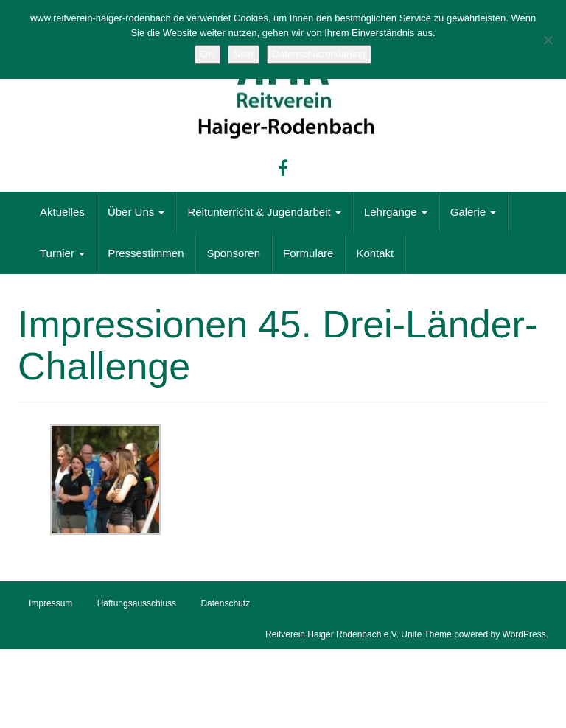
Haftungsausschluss (137, 603)
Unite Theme (426, 634)
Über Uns (136, 212)
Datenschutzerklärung (319, 54)
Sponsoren (233, 253)
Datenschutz (225, 603)
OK (207, 54)
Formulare (308, 253)
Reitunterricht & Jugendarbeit (264, 212)
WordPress (524, 634)
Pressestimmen (146, 253)
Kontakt (375, 253)
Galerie (474, 212)
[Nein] (548, 40)
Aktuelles (62, 212)
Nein (244, 54)
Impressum (50, 603)
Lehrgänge (396, 212)
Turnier (62, 253)
